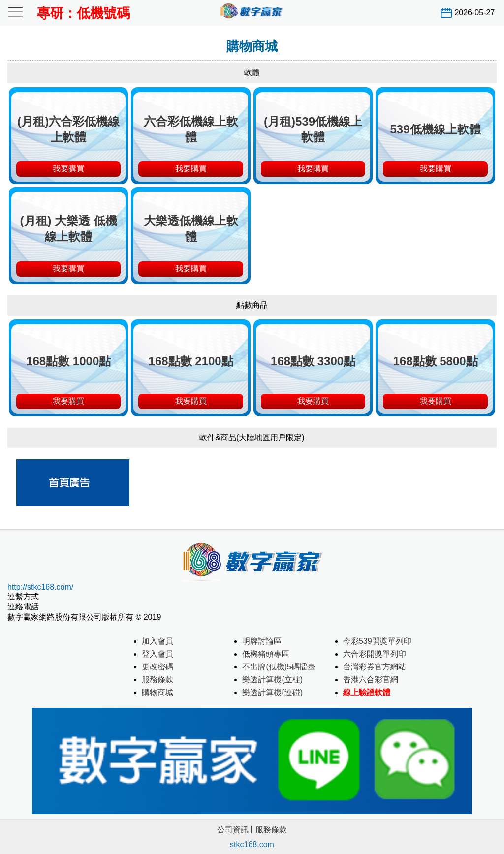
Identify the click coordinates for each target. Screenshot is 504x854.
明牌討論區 (262, 641)
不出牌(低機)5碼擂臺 (279, 667)
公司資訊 (233, 830)
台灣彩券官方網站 (375, 667)
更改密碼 (157, 667)
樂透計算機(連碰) (272, 692)
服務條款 (157, 680)
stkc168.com (252, 844)
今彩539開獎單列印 (377, 641)
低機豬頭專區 (266, 654)
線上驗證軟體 (367, 692)
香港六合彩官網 (371, 680)
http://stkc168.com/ (40, 587)
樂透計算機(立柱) (272, 680)
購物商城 (157, 692)
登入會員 (157, 654)
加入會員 (157, 641)
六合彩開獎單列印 (375, 654)
